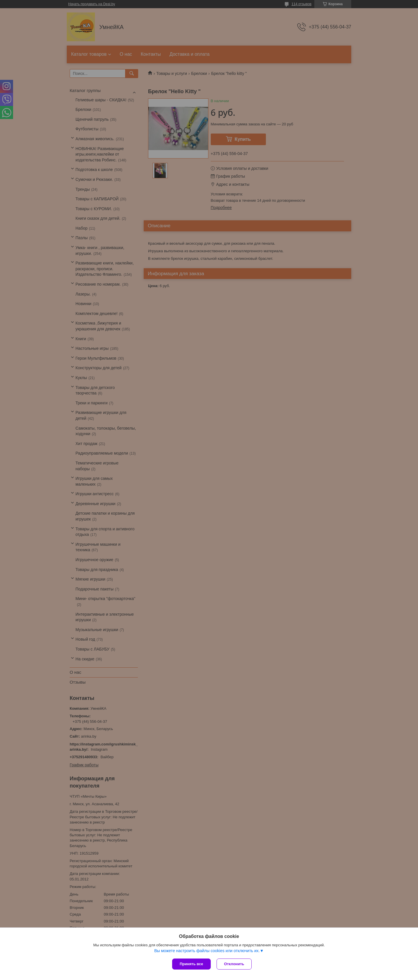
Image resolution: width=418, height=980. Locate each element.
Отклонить (234, 964)
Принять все (191, 964)
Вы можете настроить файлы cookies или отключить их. (207, 951)
